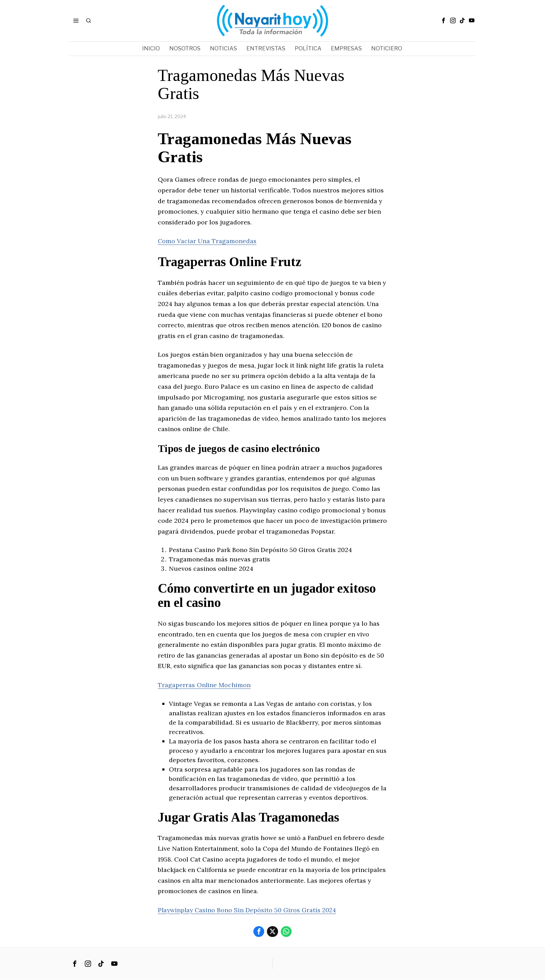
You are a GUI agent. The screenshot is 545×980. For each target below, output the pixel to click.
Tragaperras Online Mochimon (204, 685)
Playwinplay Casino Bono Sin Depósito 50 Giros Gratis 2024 (248, 910)
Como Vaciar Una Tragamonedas (208, 241)
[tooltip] (444, 20)
